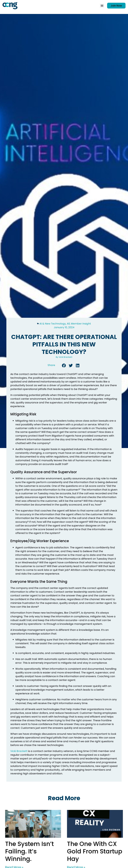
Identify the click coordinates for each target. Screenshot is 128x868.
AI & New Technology (53, 324)
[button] (102, 6)
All (68, 324)
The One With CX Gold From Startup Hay (95, 851)
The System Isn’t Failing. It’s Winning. (29, 851)
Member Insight (81, 324)
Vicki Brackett (19, 751)
